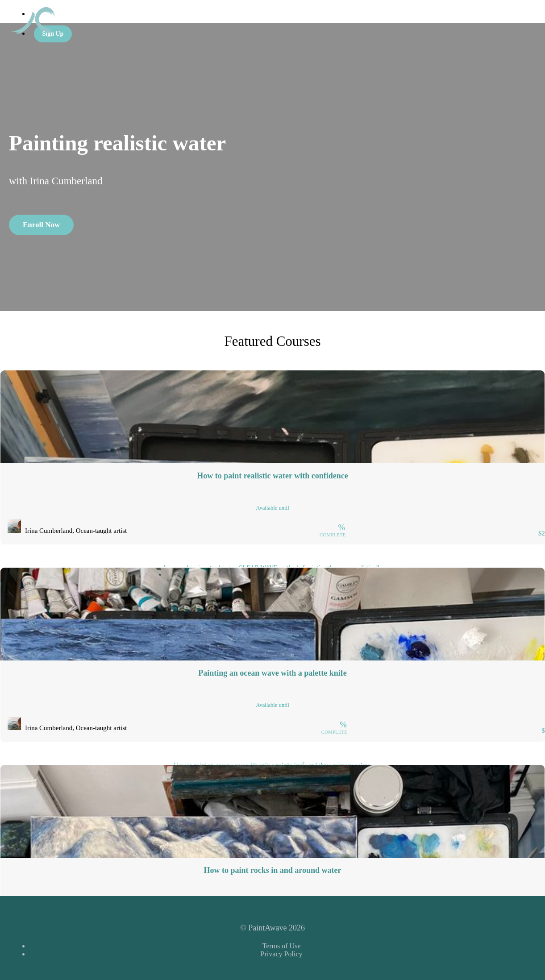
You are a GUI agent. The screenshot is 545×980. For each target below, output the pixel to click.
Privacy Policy (282, 954)
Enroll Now (41, 225)
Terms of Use (282, 946)
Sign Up (53, 34)
